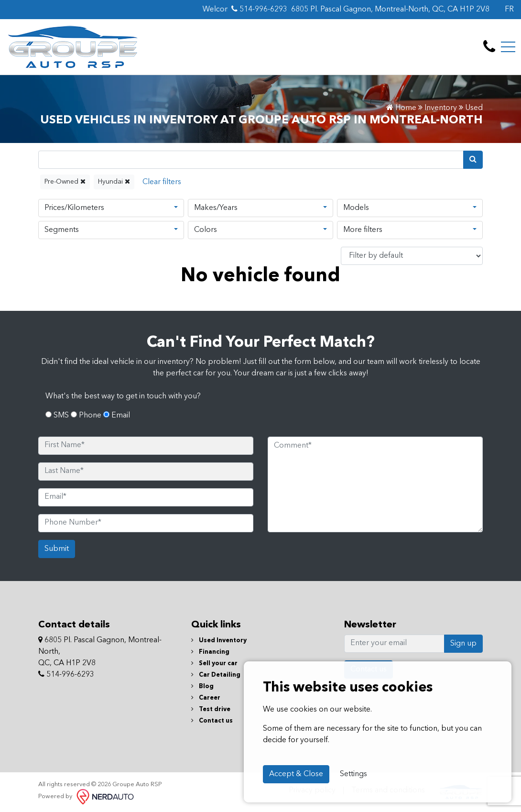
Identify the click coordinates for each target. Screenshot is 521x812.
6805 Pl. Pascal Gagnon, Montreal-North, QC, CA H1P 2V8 (390, 10)
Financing (210, 652)
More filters (363, 230)
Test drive (211, 709)
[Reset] (162, 182)
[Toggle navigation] (508, 47)
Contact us (212, 721)
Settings (353, 774)
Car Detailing (216, 675)
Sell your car (214, 664)
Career (206, 698)
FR (509, 10)
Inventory (441, 108)
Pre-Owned (65, 181)
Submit (57, 549)
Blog (202, 686)
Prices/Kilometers (74, 208)
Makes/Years (216, 208)
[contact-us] (489, 47)
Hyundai (114, 181)
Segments (62, 230)
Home (401, 108)
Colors (206, 230)
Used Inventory (219, 641)
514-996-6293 (259, 9)
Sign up (463, 644)
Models (356, 208)
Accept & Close (296, 774)
